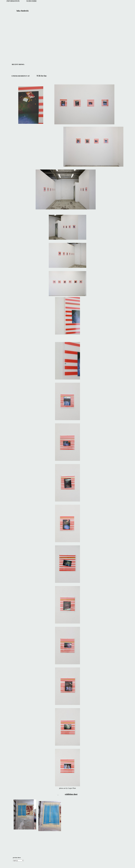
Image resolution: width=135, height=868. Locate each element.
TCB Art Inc (42, 76)
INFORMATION (13, 1)
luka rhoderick (23, 11)
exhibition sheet (71, 794)
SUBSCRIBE (32, 1)
